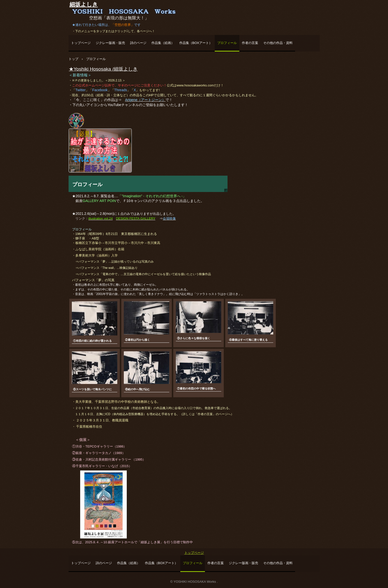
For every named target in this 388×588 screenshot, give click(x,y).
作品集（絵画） (163, 43)
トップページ (81, 43)
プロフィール (227, 43)
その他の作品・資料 (278, 43)
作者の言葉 (250, 43)
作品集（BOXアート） (196, 43)
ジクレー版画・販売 (110, 43)
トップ (73, 59)
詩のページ (138, 43)
